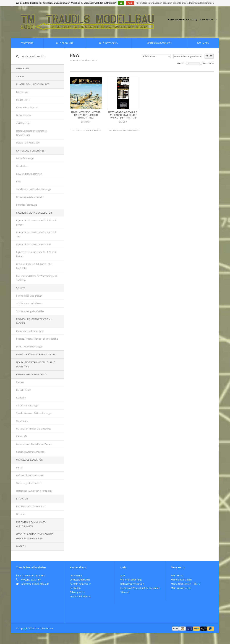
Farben (20, 382)
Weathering (22, 421)
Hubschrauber (24, 115)
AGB (123, 575)
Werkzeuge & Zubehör (29, 460)
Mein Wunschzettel (181, 588)
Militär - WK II (23, 100)
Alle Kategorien (109, 43)
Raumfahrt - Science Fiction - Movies (34, 321)
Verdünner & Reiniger (28, 405)
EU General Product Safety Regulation (140, 588)
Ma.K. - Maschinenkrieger (29, 347)
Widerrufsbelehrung (131, 580)
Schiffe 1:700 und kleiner (29, 303)
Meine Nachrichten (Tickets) (186, 584)
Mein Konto (208, 19)
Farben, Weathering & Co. (32, 374)
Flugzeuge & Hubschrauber (33, 84)
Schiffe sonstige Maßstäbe (30, 311)
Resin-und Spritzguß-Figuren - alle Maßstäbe (34, 266)
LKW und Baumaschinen (29, 174)
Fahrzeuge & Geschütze (30, 151)
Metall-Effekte (24, 390)
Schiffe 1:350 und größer (29, 296)
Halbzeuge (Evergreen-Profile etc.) (34, 491)
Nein (130, 3)
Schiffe (21, 288)
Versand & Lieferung (80, 596)
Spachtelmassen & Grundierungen (34, 413)
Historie (20, 514)
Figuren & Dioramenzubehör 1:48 (34, 244)
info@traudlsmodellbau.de (35, 584)
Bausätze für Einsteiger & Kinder (36, 354)
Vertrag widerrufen (159, 43)
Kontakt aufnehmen (80, 584)
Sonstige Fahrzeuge (27, 205)
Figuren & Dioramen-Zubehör (34, 213)
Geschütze (22, 166)
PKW (19, 181)
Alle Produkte (65, 43)
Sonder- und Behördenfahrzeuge (34, 189)
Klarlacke (21, 398)
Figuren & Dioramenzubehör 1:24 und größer (36, 222)
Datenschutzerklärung (132, 584)
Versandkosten (94, 130)
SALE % (20, 76)
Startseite (27, 43)
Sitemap (125, 592)
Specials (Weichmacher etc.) (31, 452)
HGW (95, 60)
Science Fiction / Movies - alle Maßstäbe (37, 339)
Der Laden (203, 43)
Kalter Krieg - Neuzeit (27, 107)
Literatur (22, 499)
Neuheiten (23, 68)
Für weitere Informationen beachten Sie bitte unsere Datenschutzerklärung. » (175, 3)
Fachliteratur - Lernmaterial (31, 506)
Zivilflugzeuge (23, 123)
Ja (121, 3)
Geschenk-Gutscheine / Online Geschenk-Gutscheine (35, 536)
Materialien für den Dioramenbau (34, 429)
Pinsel (19, 468)
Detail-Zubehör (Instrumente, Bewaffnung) (32, 133)
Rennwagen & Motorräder (30, 197)
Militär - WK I (23, 92)
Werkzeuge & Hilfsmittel (29, 483)
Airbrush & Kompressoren (30, 475)
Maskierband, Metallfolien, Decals (34, 444)
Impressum (76, 575)
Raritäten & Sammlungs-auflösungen (31, 524)
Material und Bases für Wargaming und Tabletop (37, 278)
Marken (21, 546)
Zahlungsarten (77, 592)
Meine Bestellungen (181, 580)
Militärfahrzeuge (25, 158)
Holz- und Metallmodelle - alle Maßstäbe (36, 364)
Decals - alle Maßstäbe (28, 143)
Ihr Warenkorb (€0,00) (182, 19)
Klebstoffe (22, 436)
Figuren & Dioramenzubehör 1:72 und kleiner (36, 254)
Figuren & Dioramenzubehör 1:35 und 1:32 (36, 234)
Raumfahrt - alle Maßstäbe (30, 331)
